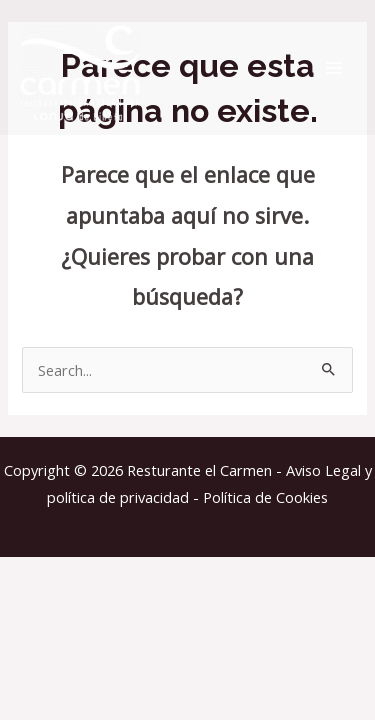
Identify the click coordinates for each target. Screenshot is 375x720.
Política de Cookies (265, 497)
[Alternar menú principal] (334, 68)
